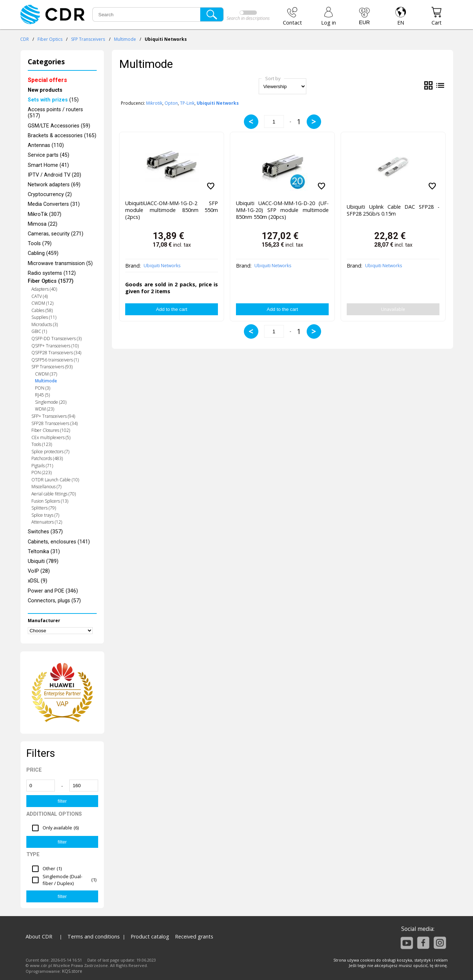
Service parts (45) (49, 155)
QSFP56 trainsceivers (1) (55, 360)
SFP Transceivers (88, 39)
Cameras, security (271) (56, 234)
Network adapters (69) (54, 185)
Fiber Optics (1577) (51, 281)
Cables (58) (42, 310)
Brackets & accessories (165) (62, 136)
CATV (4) (40, 296)
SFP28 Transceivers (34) (54, 423)
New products (45, 90)
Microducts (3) (45, 324)
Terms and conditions (94, 936)
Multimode (125, 39)
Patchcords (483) (47, 458)
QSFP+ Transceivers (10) (55, 346)
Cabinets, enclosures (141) (59, 542)
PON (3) (43, 388)
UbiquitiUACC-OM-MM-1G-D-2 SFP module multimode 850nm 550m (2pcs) (172, 210)
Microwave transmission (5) (60, 263)
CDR (25, 39)
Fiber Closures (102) (51, 430)
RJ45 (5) (42, 395)
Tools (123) (42, 444)
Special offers (47, 80)
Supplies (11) (44, 317)
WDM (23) (45, 409)
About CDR (39, 936)
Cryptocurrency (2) (50, 194)
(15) (53, 100)
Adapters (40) (44, 289)
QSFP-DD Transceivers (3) (56, 339)
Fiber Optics (50, 39)
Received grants (194, 936)
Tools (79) (40, 244)
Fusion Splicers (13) (50, 501)
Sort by (273, 78)
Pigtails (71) (42, 466)
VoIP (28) (39, 571)
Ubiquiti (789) (43, 561)
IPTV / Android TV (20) (54, 175)
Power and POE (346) (53, 591)
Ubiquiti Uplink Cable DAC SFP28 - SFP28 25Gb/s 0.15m (393, 210)
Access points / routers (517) (55, 113)
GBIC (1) (39, 331)
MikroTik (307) (45, 214)
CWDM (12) (42, 303)
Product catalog (150, 936)
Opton (171, 103)
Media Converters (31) (54, 204)
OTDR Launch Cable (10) (55, 480)
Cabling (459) (43, 253)
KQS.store (72, 971)
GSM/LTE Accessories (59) (59, 126)
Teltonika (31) (44, 552)
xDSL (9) (38, 581)
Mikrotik (154, 103)
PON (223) (41, 472)
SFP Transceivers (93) (52, 367)
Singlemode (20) (51, 402)
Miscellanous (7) (46, 487)
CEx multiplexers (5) (51, 437)
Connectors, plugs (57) (54, 601)
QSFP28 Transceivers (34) (56, 353)
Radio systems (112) (52, 273)
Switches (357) (45, 532)
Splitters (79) (44, 508)
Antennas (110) (46, 145)
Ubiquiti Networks (162, 266)
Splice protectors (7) (50, 452)
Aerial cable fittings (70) (54, 494)
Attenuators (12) (47, 522)
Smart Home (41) (48, 165)
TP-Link (187, 103)
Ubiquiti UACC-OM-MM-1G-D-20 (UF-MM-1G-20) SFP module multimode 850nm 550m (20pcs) (282, 210)
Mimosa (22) (43, 224)
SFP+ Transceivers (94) (53, 416)
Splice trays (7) (45, 515)
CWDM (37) (46, 374)
